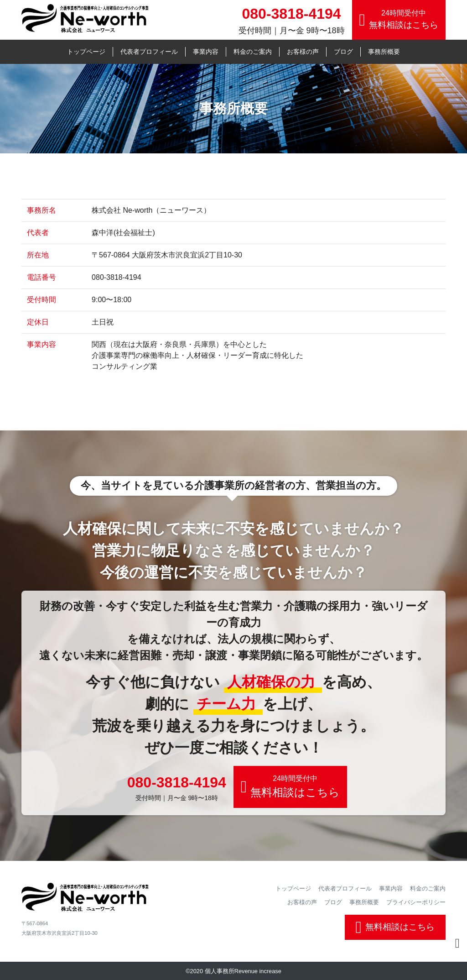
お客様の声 (303, 52)
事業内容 (206, 52)
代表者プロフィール (149, 52)
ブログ (343, 52)
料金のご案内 (253, 52)
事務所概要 (384, 52)
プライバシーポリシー (416, 902)
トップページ (86, 52)
